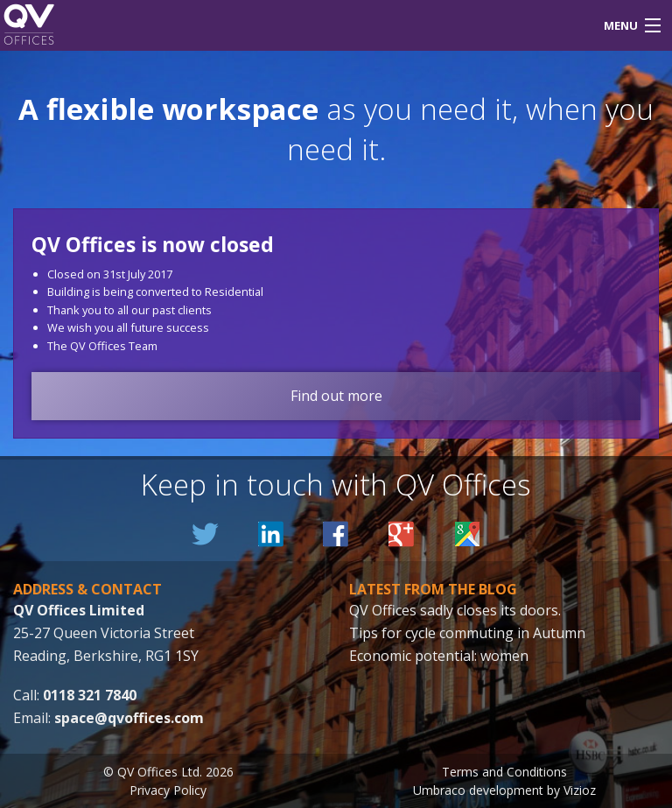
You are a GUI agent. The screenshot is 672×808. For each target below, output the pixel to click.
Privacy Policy (168, 790)
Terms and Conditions (504, 772)
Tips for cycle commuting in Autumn (467, 633)
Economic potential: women (439, 656)
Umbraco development (478, 790)
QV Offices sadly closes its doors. (455, 610)
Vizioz (580, 790)
